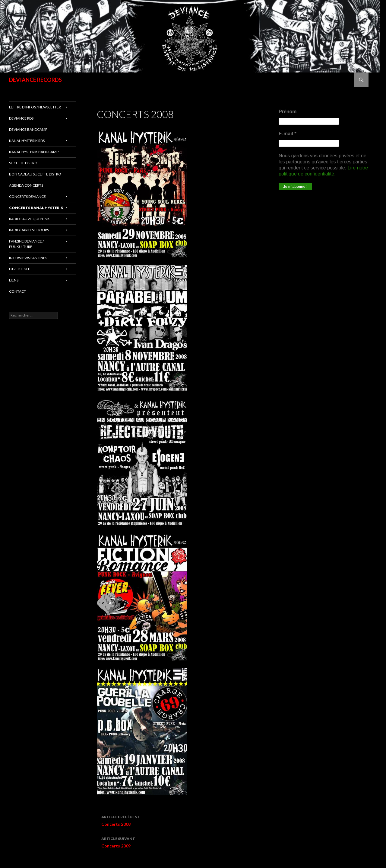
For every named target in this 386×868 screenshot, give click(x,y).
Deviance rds (21, 118)
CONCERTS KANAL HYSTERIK (36, 208)
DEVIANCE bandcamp (28, 129)
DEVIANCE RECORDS (35, 80)
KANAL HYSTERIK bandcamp (34, 152)
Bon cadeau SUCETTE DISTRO (35, 174)
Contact (17, 291)
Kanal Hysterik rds (27, 141)
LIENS (14, 280)
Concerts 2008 (173, 820)
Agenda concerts (26, 185)
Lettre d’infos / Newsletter (35, 107)
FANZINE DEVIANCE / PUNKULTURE (26, 244)
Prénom (288, 112)
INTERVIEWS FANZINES (28, 258)
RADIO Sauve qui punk (29, 219)
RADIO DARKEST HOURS (29, 230)
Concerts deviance (27, 196)
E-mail (288, 134)
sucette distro (23, 163)
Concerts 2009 (173, 842)
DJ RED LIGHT (20, 269)
